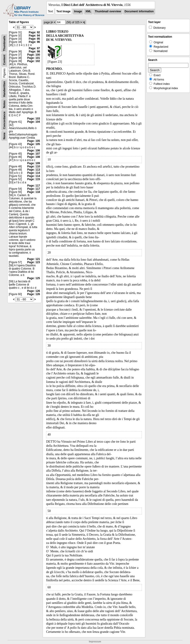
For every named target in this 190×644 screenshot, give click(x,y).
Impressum (95, 642)
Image (78, 11)
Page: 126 (34, 291)
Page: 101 (34, 58)
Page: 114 (34, 173)
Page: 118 (34, 192)
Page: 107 (34, 154)
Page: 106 (34, 151)
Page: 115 (34, 179)
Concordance (4, 120)
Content (4, 60)
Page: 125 (34, 278)
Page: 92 (34, 32)
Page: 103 (34, 119)
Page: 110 (34, 166)
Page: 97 (34, 48)
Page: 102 (34, 61)
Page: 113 (34, 170)
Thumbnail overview (108, 11)
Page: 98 (34, 52)
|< (52, 22)
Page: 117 (34, 186)
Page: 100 (34, 55)
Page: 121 (34, 259)
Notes (4, 104)
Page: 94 (34, 36)
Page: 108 (34, 157)
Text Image (63, 11)
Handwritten (4, 89)
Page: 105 (34, 141)
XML (88, 11)
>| (84, 22)
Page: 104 (34, 122)
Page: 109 (34, 163)
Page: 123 (34, 262)
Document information (139, 11)
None (4, 136)
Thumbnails (4, 43)
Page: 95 (34, 39)
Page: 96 (34, 42)
